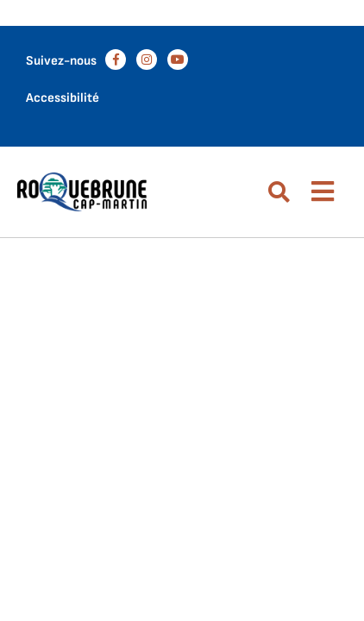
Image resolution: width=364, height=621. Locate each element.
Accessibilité (63, 98)
